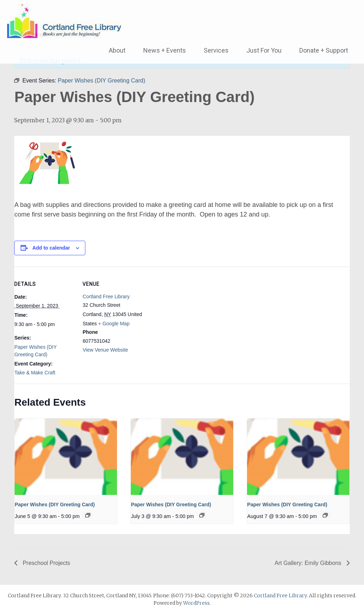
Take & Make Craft (35, 373)
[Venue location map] (188, 316)
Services (216, 50)
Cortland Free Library (106, 297)
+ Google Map (114, 324)
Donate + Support (324, 50)
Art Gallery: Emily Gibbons (309, 563)
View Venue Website (105, 350)
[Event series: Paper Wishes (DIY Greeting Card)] (88, 515)
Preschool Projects (45, 563)
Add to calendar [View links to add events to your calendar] (51, 248)
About (117, 50)
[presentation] (66, 457)
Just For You (264, 50)
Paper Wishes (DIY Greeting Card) (55, 504)
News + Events (165, 50)
